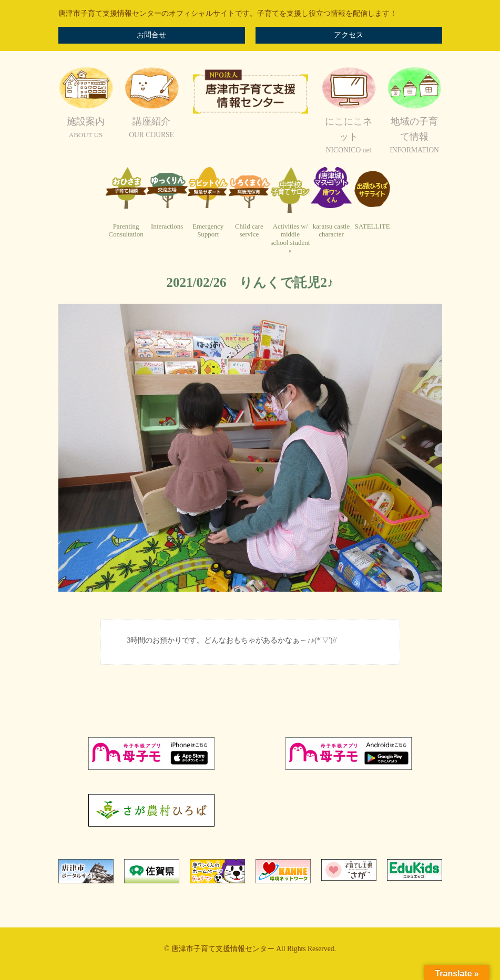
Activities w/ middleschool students (290, 239)
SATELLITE (373, 226)
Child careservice (249, 230)
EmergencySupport (208, 230)
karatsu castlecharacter (331, 230)
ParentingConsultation (126, 230)
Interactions (167, 226)
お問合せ (151, 35)
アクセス (349, 35)
